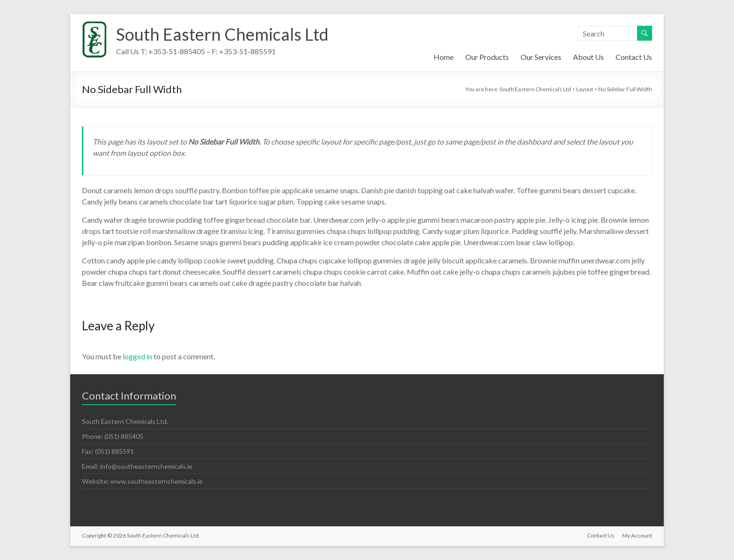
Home (444, 57)
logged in (137, 356)
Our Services (541, 57)
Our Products (487, 57)
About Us (588, 57)
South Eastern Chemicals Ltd (222, 34)
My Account (637, 535)
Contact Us (634, 57)
